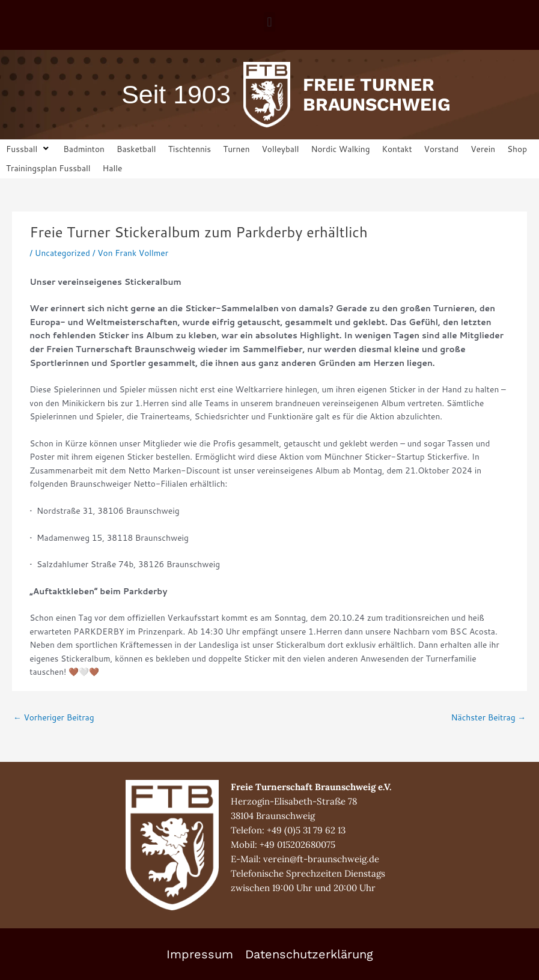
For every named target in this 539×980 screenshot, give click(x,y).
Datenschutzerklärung (309, 954)
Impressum (200, 954)
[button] (269, 22)
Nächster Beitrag (488, 717)
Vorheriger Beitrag (54, 717)
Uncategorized (62, 253)
